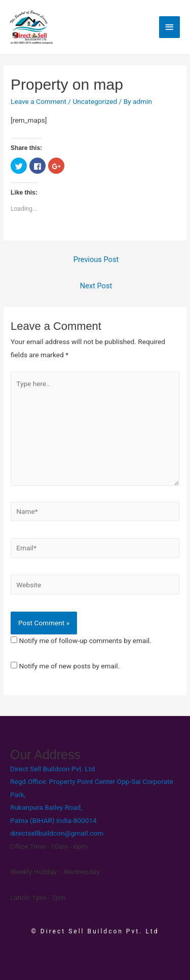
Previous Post (96, 259)
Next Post (96, 286)
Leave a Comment (39, 101)
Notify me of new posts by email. (69, 666)
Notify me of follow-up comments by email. (85, 640)
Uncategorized (95, 101)
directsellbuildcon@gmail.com (57, 833)
